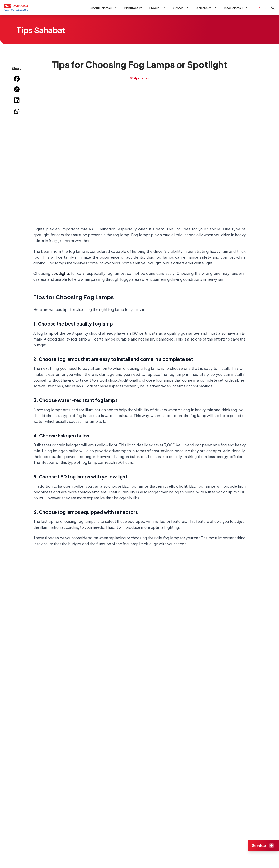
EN (259, 8)
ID (265, 8)
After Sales (207, 8)
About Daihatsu (104, 8)
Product (158, 8)
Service (181, 8)
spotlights (61, 273)
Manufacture (133, 8)
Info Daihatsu (236, 8)
